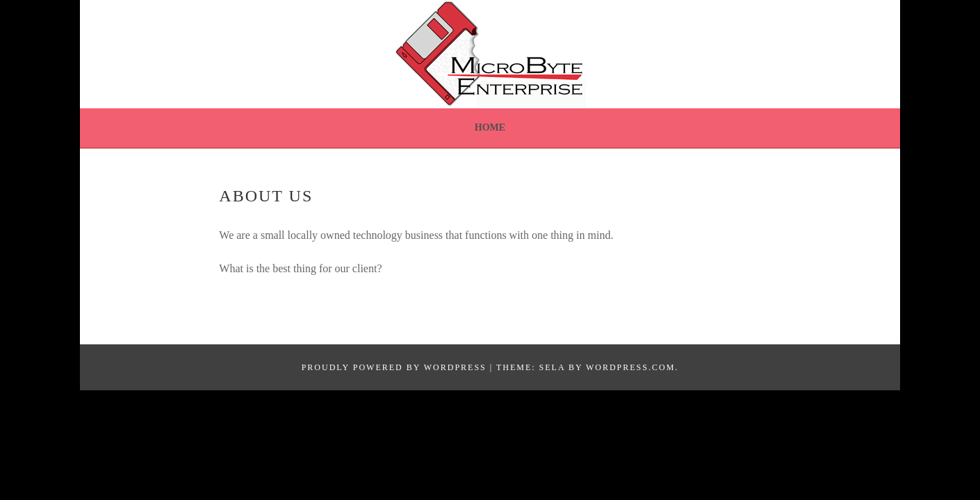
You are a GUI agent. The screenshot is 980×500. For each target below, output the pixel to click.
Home (490, 127)
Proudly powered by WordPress (394, 367)
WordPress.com (630, 367)
